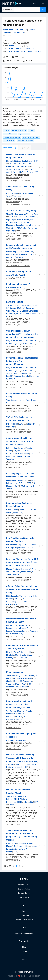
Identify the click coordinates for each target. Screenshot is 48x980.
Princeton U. (24, 510)
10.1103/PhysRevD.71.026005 (18, 266)
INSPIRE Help (24, 915)
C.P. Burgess (11, 287)
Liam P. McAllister (19, 228)
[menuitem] (35, 4)
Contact (24, 960)
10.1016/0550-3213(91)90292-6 (19, 613)
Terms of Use (24, 897)
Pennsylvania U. (22, 687)
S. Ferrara (23, 483)
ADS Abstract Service (32, 51)
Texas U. (23, 596)
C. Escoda (24, 311)
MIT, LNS (19, 257)
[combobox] (27, 10)
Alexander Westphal (14, 740)
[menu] (36, 4)
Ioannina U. (14, 805)
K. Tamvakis (28, 802)
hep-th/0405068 (19, 429)
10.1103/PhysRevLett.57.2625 (18, 639)
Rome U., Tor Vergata (21, 454)
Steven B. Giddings (14, 161)
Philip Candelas (12, 596)
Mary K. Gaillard (22, 655)
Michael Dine (11, 625)
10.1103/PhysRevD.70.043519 (18, 204)
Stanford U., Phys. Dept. (16, 169)
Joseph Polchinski (14, 172)
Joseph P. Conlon (13, 373)
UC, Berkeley (22, 658)
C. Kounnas (26, 764)
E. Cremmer (11, 761)
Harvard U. (17, 575)
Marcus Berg (11, 252)
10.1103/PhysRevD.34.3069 (17, 666)
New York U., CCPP (30, 305)
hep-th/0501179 (18, 278)
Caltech (21, 448)
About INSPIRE (24, 885)
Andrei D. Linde (23, 220)
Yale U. (24, 684)
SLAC (31, 169)
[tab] (10, 148)
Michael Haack (12, 255)
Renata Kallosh (21, 217)
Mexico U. (18, 714)
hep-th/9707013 (12, 494)
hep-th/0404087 (12, 263)
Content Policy (24, 889)
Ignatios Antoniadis (14, 480)
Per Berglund (14, 344)
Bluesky (24, 951)
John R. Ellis (11, 796)
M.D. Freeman (12, 545)
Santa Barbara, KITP (30, 161)
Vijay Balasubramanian (15, 341)
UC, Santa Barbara (17, 164)
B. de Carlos (11, 843)
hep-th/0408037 (12, 293)
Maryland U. (18, 451)
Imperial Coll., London (27, 545)
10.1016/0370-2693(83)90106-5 (22, 784)
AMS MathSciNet (16, 51)
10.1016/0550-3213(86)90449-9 (19, 580)
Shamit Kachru (12, 214)
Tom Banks (11, 676)
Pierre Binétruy (12, 652)
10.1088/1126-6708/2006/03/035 (20, 49)
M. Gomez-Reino (23, 314)
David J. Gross (12, 510)
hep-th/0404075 (19, 408)
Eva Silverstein (12, 424)
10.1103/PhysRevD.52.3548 (17, 695)
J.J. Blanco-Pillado (14, 305)
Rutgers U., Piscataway (25, 676)
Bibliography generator (24, 933)
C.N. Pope (10, 548)
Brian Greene (8, 30)
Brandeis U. (26, 569)
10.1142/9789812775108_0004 (18, 432)
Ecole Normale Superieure (27, 761)
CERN (25, 480)
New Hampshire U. (28, 344)
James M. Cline (12, 275)
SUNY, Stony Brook (23, 572)
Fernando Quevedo (21, 376)
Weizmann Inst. (19, 631)
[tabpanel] (24, 510)
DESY (25, 740)
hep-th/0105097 (12, 178)
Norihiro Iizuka (12, 193)
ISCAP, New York (21, 30)
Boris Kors (10, 257)
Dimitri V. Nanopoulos (15, 767)
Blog (24, 947)
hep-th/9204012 (12, 857)
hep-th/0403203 (12, 202)
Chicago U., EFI (25, 652)
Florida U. (10, 655)
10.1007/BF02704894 (15, 296)
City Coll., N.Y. (23, 625)
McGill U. (23, 275)
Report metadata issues (24, 920)
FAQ (24, 911)
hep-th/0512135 (15, 46)
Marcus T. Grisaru (13, 569)
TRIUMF (19, 717)
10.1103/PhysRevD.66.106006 (18, 181)
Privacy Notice (24, 893)
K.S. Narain (25, 486)
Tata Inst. (23, 193)
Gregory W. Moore (13, 684)
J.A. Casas (18, 846)
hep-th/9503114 (12, 692)
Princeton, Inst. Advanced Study (19, 628)
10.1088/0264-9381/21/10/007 (18, 411)
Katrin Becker (12, 448)
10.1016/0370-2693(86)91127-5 (19, 553)
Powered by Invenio (24, 972)
